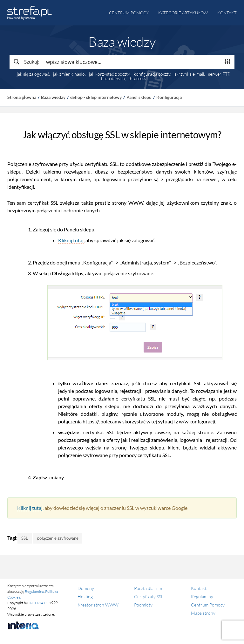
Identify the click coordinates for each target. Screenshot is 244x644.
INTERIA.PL (38, 603)
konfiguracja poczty (152, 74)
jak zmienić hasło (69, 74)
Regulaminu (34, 591)
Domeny (86, 588)
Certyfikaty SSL (149, 596)
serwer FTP (219, 74)
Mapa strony (203, 613)
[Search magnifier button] (26, 62)
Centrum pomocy (129, 13)
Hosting (85, 596)
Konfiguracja (169, 97)
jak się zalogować (33, 74)
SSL (25, 538)
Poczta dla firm (148, 588)
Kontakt (227, 13)
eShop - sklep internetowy (96, 97)
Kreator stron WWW (98, 605)
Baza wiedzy (53, 97)
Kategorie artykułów (183, 13)
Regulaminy (202, 596)
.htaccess (138, 79)
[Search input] (132, 62)
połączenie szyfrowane (58, 538)
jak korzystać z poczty (109, 74)
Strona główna (22, 97)
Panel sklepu (139, 97)
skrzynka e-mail (189, 74)
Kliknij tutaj (71, 240)
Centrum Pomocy (208, 605)
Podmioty (143, 605)
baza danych (113, 79)
